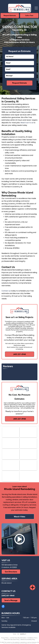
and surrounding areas (10, 585)
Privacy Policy (5, 638)
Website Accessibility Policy (28, 639)
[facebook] (3, 607)
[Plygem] (28, 454)
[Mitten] (11, 443)
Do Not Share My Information (18, 638)
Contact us (6, 291)
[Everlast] (11, 465)
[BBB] (28, 443)
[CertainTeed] (11, 454)
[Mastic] (28, 432)
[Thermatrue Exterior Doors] (28, 465)
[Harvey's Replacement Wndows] (11, 476)
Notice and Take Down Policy (12, 639)
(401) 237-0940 (8, 596)
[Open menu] (36, 8)
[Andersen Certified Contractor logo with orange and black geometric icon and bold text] (11, 432)
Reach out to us (27, 123)
